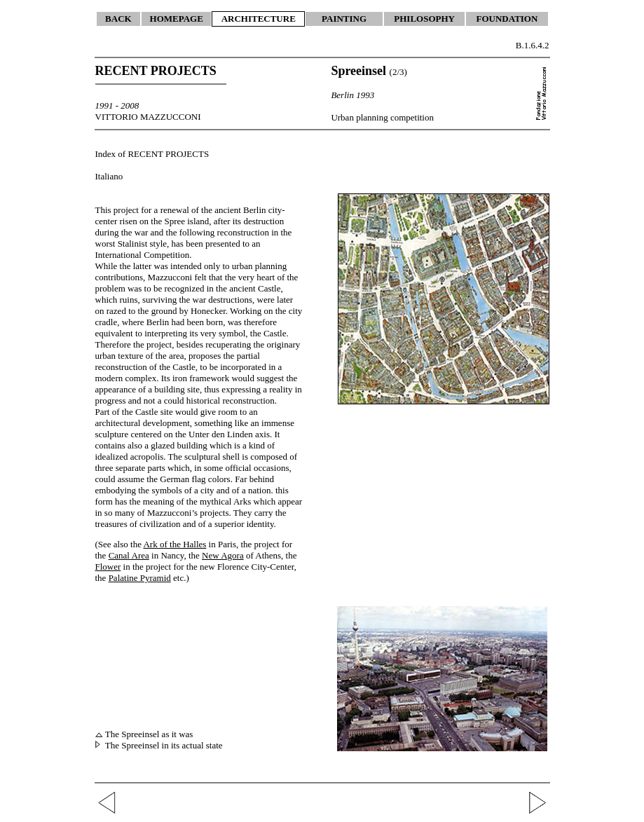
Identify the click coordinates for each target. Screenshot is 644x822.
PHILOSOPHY (424, 19)
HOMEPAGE (177, 19)
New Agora (223, 555)
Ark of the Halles (174, 544)
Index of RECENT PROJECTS (152, 154)
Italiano (109, 176)
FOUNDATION (507, 19)
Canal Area (129, 555)
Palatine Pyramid (140, 578)
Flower (108, 567)
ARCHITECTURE (259, 19)
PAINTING (344, 19)
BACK (118, 19)
